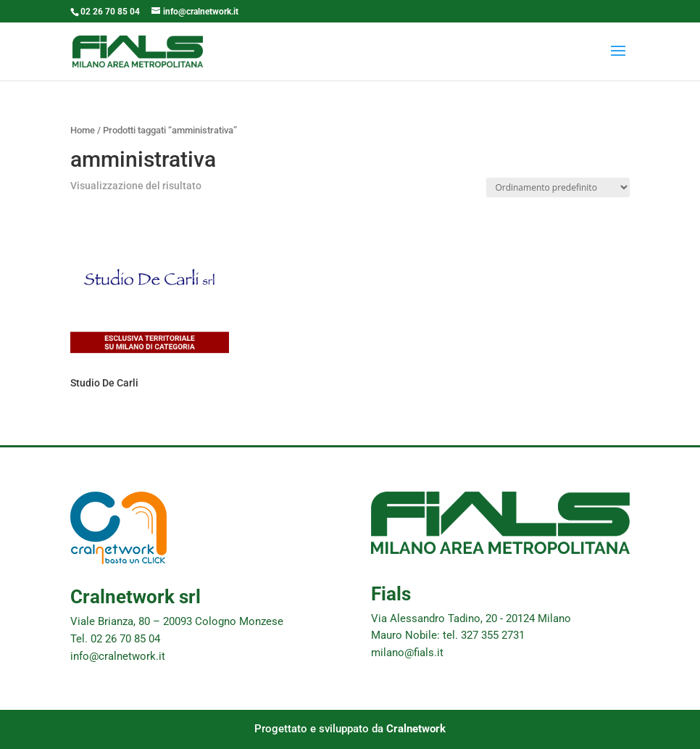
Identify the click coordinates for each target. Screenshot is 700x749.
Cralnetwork (416, 729)
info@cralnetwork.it (118, 656)
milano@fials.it (407, 653)
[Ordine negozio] (558, 187)
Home (83, 130)
